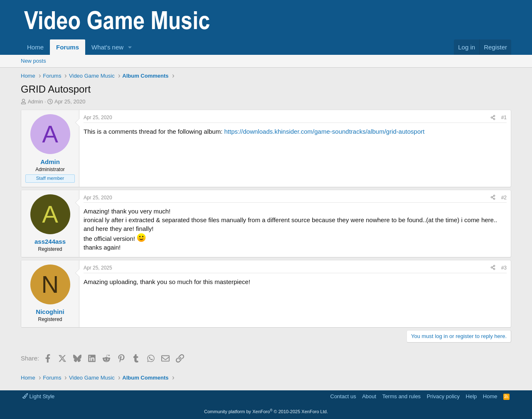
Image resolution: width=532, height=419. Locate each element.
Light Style (38, 396)
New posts (33, 61)
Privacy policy (443, 396)
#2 (504, 198)
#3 (504, 268)
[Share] (493, 118)
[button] (130, 47)
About (369, 396)
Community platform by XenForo (266, 412)
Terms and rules (401, 396)
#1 (504, 118)
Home (35, 47)
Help (472, 396)
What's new (107, 47)
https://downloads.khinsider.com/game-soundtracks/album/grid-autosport (324, 131)
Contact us (343, 396)
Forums (68, 47)
